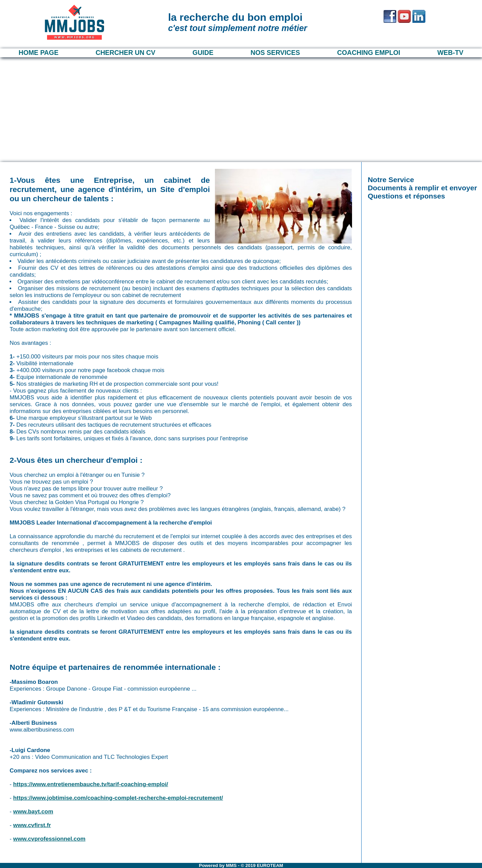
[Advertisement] (241, 108)
